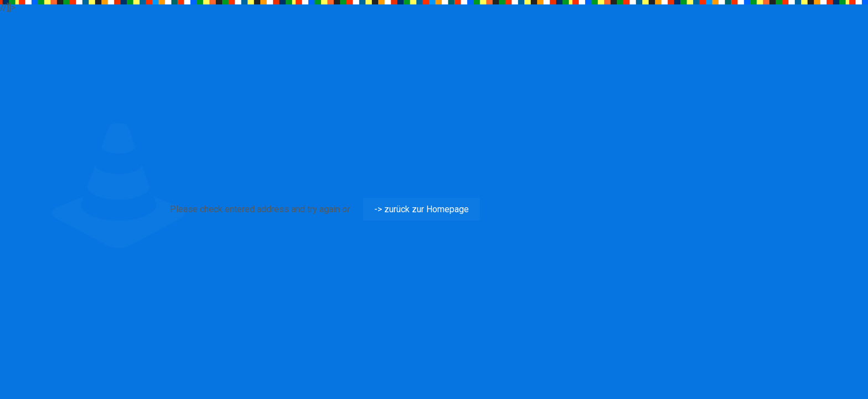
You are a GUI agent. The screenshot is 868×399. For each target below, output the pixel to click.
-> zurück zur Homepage (422, 209)
